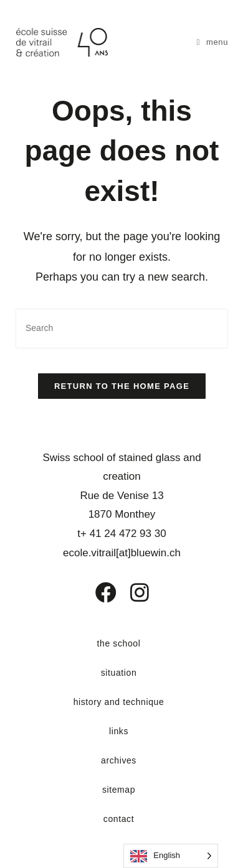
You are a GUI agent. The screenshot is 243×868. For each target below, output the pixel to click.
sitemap (119, 790)
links (119, 731)
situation (119, 673)
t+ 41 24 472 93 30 (121, 534)
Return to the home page (122, 386)
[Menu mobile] (213, 42)
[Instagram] (131, 592)
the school (119, 643)
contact (119, 819)
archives (119, 760)
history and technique (119, 702)
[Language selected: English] (171, 856)
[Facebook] (97, 592)
